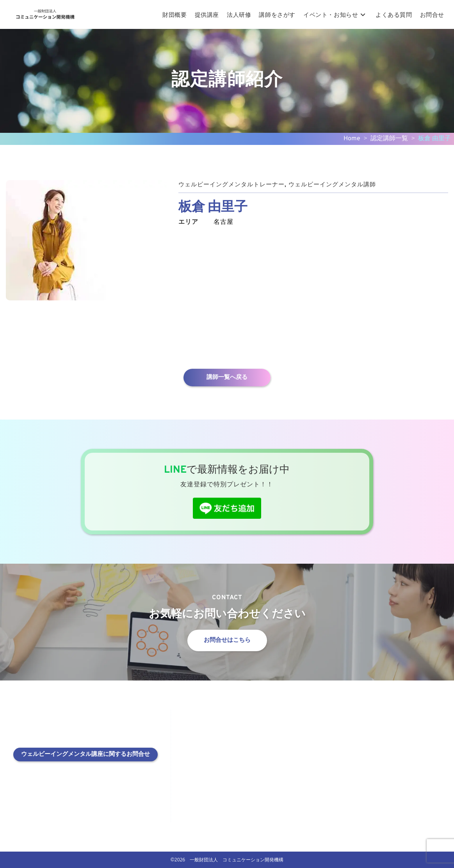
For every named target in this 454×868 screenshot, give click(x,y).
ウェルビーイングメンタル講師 (342, 185)
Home (352, 139)
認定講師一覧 (389, 139)
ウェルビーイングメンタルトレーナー (235, 185)
